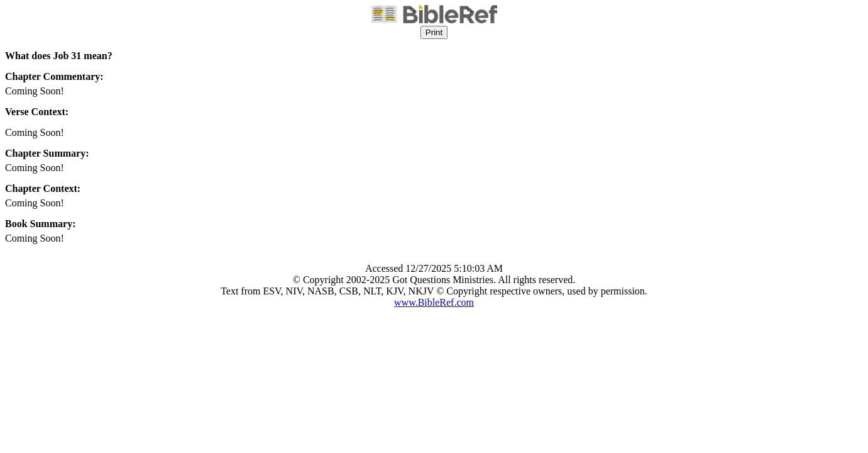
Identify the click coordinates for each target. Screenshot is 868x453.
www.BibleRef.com (434, 302)
